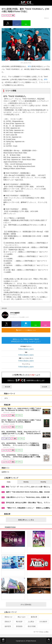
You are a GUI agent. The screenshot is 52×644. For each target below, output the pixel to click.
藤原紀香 (33, 617)
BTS (29, 66)
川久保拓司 (42, 622)
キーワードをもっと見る (42, 632)
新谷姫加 (18, 626)
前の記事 (7, 387)
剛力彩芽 (18, 622)
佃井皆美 (7, 626)
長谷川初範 (31, 626)
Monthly (43, 482)
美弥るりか (8, 617)
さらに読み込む (33, 604)
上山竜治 (30, 622)
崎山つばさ (21, 617)
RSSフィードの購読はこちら (32, 330)
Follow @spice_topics (26, 349)
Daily (9, 482)
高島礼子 (7, 622)
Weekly (26, 482)
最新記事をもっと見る (31, 520)
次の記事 (45, 387)
